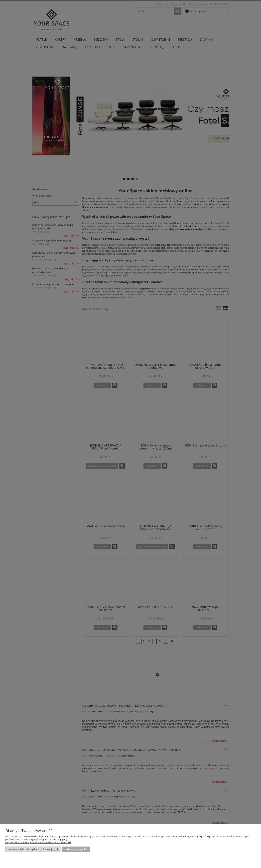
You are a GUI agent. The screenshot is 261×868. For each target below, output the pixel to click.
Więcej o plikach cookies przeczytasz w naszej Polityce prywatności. (38, 842)
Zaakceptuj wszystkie (76, 849)
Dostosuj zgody (51, 849)
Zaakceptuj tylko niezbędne (23, 849)
